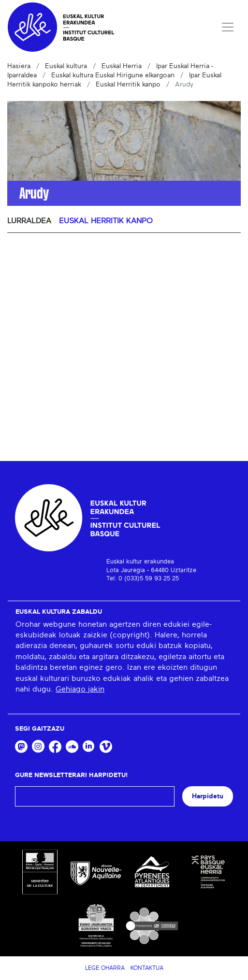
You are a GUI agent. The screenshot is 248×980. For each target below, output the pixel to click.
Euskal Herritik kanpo (128, 85)
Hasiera (19, 66)
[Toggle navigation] (228, 27)
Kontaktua (147, 968)
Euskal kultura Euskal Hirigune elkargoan (113, 75)
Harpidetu (208, 796)
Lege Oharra (105, 968)
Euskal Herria (122, 66)
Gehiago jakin (80, 689)
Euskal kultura (66, 66)
